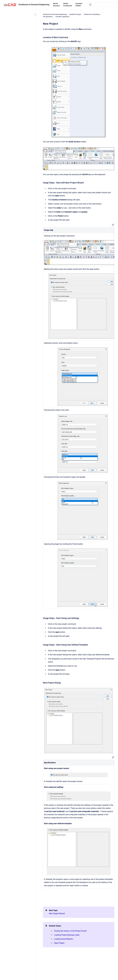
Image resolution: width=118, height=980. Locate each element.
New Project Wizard (57, 914)
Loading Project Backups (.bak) (67, 935)
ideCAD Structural (56, 5)
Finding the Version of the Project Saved (70, 931)
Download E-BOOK (79, 5)
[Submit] (90, 5)
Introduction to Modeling (92, 14)
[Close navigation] (35, 15)
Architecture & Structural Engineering (34, 5)
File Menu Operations (62, 17)
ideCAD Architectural (68, 5)
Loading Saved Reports (63, 939)
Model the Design (75, 14)
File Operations (48, 17)
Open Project (59, 943)
